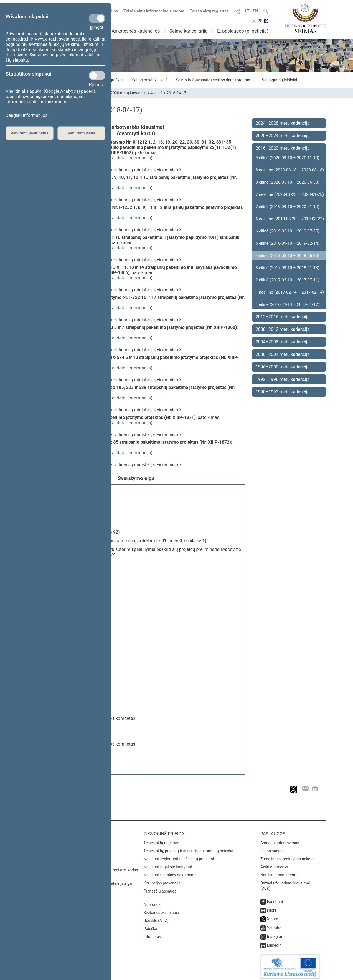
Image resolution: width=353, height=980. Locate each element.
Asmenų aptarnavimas (280, 840)
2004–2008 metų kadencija (283, 342)
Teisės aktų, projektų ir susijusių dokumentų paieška (188, 848)
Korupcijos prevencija (162, 880)
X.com (273, 916)
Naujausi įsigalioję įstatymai (168, 864)
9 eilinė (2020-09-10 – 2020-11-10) (288, 158)
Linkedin (274, 942)
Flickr (272, 907)
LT (247, 11)
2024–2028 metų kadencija (283, 123)
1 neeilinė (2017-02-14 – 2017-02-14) (290, 292)
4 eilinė (156, 93)
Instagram (276, 934)
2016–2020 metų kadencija (123, 93)
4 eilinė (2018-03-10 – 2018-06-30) (288, 256)
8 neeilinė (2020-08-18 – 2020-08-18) (290, 170)
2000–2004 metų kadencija (283, 354)
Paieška (150, 926)
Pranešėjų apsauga (160, 888)
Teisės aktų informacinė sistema (154, 11)
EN (255, 11)
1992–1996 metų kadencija (283, 379)
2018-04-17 (176, 93)
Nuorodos (152, 902)
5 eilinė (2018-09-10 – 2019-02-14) (288, 243)
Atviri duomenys (274, 864)
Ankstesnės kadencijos (136, 31)
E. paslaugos (271, 848)
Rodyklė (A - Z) (156, 918)
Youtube (274, 925)
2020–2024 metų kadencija (283, 136)
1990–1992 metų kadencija (283, 392)
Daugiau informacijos (26, 115)
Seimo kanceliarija (189, 31)
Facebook (275, 899)
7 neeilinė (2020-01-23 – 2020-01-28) (290, 194)
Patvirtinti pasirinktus (29, 133)
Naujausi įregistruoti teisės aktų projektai (179, 856)
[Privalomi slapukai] (97, 18)
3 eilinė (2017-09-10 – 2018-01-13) (288, 268)
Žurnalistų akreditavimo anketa (287, 856)
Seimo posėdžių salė (150, 80)
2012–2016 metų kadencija (283, 317)
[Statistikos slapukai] (97, 76)
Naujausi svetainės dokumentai (171, 872)
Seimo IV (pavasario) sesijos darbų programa (215, 80)
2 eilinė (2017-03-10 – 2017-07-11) (288, 280)
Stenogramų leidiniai (279, 80)
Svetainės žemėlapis (161, 910)
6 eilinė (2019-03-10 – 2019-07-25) (288, 231)
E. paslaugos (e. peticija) (243, 31)
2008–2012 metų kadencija (283, 329)
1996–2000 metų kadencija (283, 367)
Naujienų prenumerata (280, 872)
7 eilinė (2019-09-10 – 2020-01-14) (288, 207)
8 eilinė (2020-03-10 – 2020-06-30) (288, 182)
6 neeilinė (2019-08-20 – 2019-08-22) (290, 219)
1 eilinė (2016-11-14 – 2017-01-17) (288, 304)
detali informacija (134, 158)
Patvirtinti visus (81, 133)
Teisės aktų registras (209, 11)
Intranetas (152, 934)
